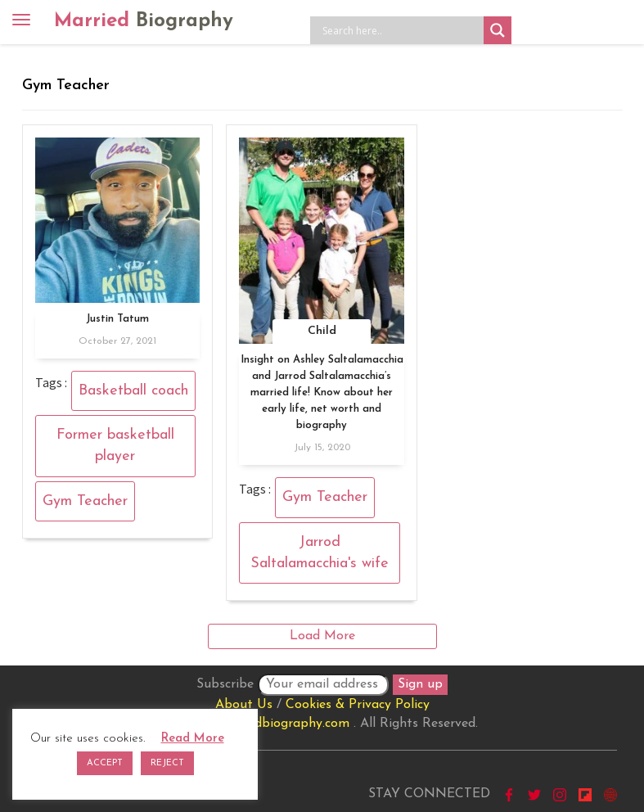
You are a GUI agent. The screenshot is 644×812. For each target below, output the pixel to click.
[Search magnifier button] (498, 30)
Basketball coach (133, 391)
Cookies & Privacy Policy (358, 705)
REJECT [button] (167, 763)
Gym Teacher (85, 501)
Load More (322, 636)
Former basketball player (115, 446)
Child (322, 331)
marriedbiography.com (283, 724)
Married (144, 21)
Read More (193, 739)
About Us (244, 705)
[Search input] (401, 30)
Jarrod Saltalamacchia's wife (320, 553)
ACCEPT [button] (105, 763)
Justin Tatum (117, 319)
